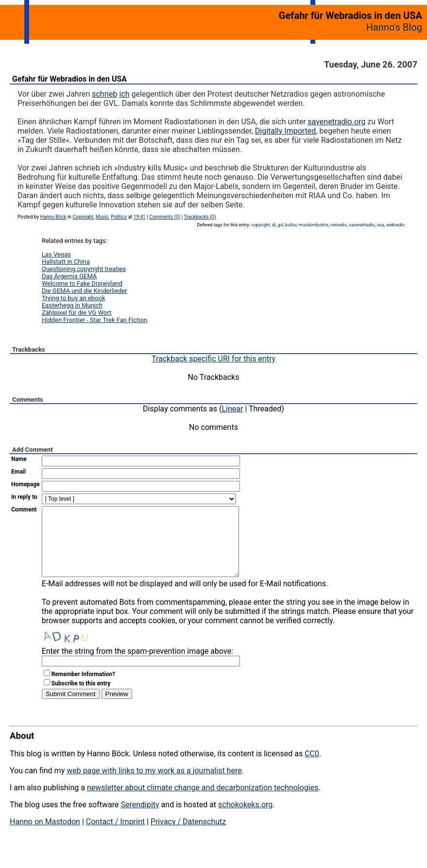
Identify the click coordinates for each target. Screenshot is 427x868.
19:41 (140, 217)
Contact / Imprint (115, 836)
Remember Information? (83, 689)
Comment (24, 510)
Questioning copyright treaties (84, 269)
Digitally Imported (286, 131)
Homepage (26, 484)
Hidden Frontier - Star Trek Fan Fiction (94, 320)
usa (381, 225)
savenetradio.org (336, 122)
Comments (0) (165, 217)
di (274, 225)
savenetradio (362, 225)
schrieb (104, 94)
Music (102, 217)
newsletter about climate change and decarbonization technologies (203, 802)
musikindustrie (314, 225)
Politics (119, 217)
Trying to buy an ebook (74, 298)
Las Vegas (56, 254)
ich (124, 94)
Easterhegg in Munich (72, 305)
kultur (291, 225)
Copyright (83, 217)
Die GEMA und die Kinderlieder (85, 291)
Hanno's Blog (394, 27)
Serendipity (140, 819)
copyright (261, 225)
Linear (233, 409)
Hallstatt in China (66, 262)
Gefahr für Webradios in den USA (69, 79)
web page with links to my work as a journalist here (154, 785)
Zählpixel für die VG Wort (77, 313)
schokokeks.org (245, 819)
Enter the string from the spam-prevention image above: (137, 666)
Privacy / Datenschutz (188, 836)
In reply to (24, 497)
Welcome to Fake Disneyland (82, 283)
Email (18, 472)
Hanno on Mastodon (45, 836)
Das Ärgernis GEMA (69, 276)
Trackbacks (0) (200, 217)
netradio (339, 225)
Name (19, 459)
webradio (395, 225)
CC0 (312, 768)
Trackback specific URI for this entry (213, 359)
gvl (280, 225)
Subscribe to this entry (81, 698)
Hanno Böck (53, 217)
